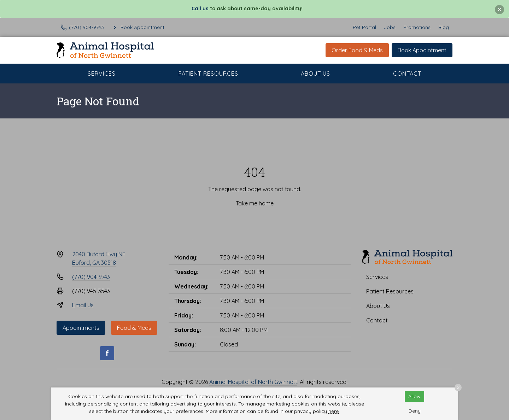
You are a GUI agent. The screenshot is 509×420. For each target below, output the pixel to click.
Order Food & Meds (357, 50)
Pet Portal (364, 27)
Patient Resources (208, 74)
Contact (407, 74)
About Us (315, 74)
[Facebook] (107, 353)
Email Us (83, 305)
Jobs (390, 27)
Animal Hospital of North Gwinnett (253, 382)
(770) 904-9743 (91, 277)
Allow (414, 396)
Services (102, 74)
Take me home (255, 203)
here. (334, 411)
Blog (444, 27)
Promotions (417, 27)
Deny (415, 411)
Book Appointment (422, 50)
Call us (200, 8)
